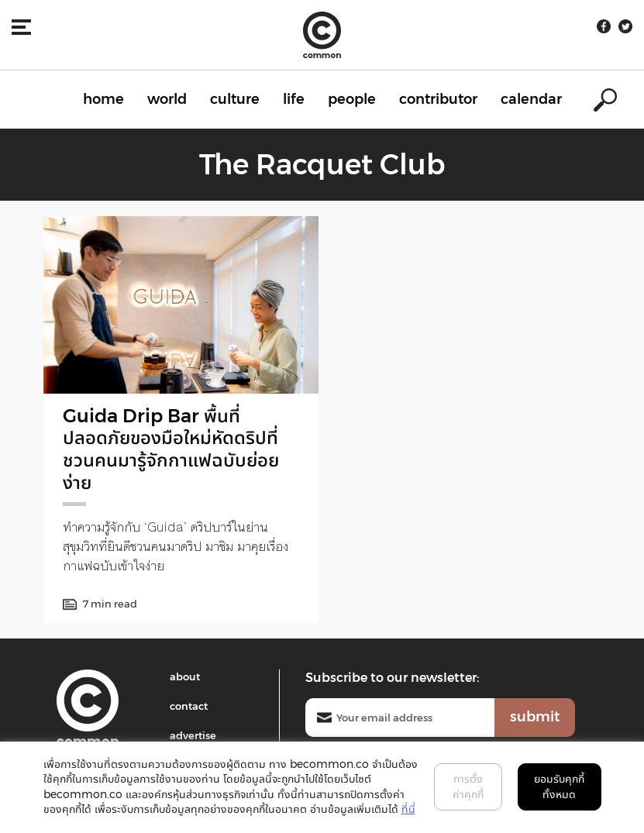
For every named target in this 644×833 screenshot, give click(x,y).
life (294, 99)
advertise (193, 735)
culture (235, 99)
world (167, 99)
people (352, 99)
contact (189, 706)
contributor (438, 99)
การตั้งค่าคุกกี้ (468, 787)
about (185, 676)
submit (535, 717)
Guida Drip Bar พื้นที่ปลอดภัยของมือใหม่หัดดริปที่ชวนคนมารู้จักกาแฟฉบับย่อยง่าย (171, 449)
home (103, 99)
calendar (531, 99)
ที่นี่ (408, 809)
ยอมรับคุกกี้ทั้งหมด (559, 787)
